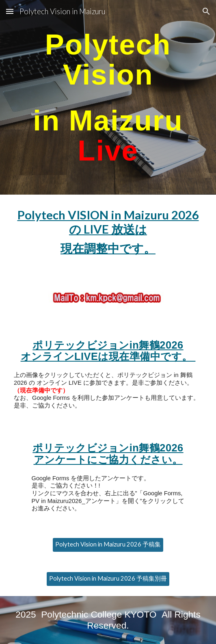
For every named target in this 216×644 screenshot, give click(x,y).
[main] (108, 97)
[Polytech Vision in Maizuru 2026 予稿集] (108, 545)
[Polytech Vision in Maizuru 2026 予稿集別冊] (108, 579)
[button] (10, 11)
